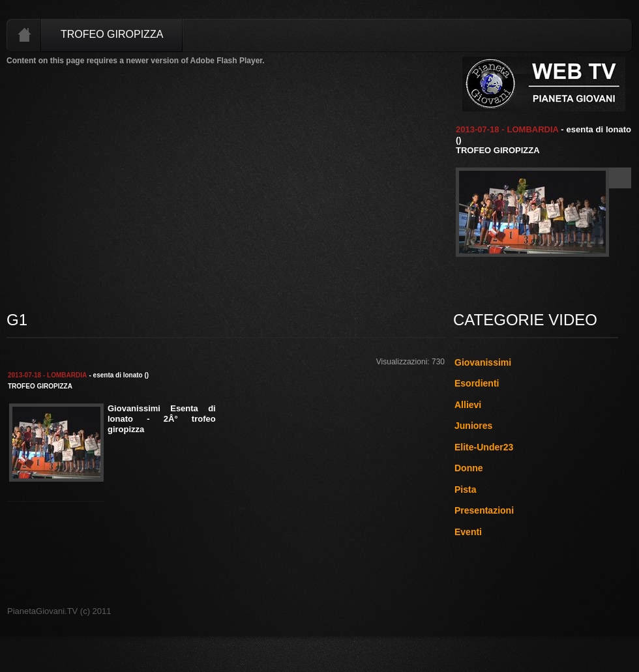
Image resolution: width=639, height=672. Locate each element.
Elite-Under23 (484, 447)
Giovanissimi (483, 362)
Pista (465, 489)
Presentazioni (484, 510)
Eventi (468, 532)
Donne (469, 468)
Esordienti (477, 383)
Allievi (468, 405)
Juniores (473, 426)
